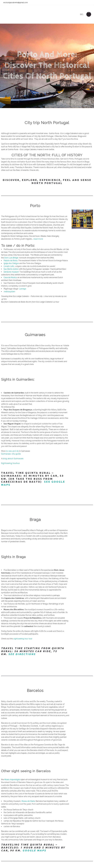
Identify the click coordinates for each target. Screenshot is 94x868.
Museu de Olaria (28, 801)
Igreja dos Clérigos (11, 263)
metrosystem (10, 292)
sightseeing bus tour (23, 639)
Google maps (34, 850)
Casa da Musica (10, 277)
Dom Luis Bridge (11, 258)
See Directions (22, 654)
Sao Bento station (11, 269)
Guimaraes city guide (11, 454)
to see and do (12, 451)
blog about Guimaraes (13, 459)
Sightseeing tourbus (10, 463)
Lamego (23, 289)
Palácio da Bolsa (11, 261)
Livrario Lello (9, 266)
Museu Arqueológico (12, 780)
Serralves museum (11, 272)
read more (38, 239)
